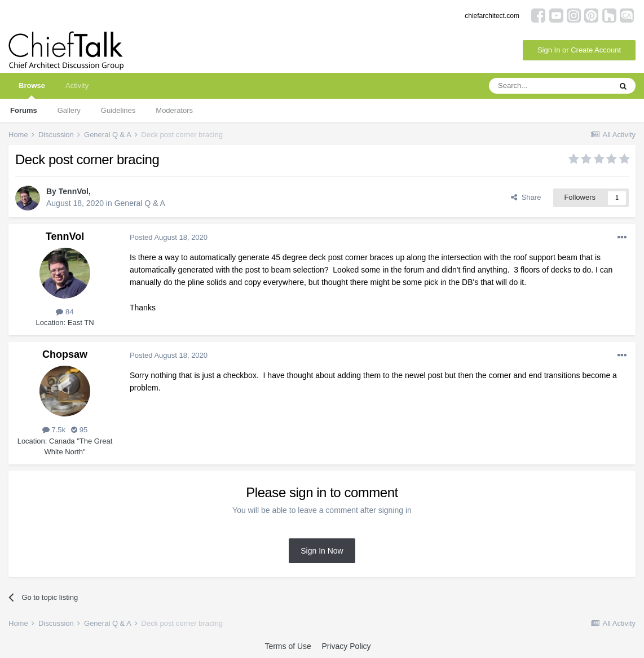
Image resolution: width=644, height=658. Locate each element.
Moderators (174, 110)
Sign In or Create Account (579, 50)
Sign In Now (322, 551)
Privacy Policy (346, 646)
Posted (169, 237)
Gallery (69, 110)
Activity (77, 85)
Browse (32, 90)
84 (65, 312)
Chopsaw (65, 354)
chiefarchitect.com (492, 16)
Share (526, 197)
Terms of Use (288, 646)
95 (79, 430)
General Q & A (140, 203)
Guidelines (118, 110)
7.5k (54, 430)
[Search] (550, 86)
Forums (24, 110)
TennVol (74, 191)
